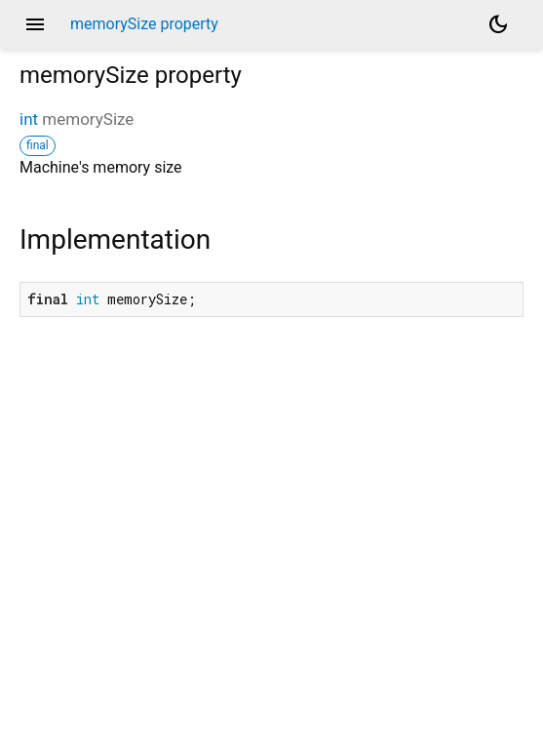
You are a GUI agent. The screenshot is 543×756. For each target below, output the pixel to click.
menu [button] (35, 24)
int (29, 119)
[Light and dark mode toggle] (498, 24)
